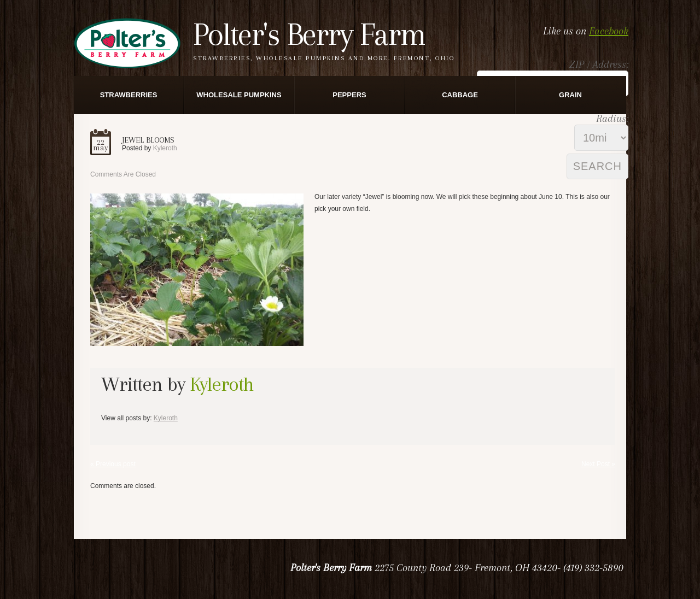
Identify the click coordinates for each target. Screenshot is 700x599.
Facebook (609, 31)
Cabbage (460, 95)
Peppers (349, 95)
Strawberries (129, 95)
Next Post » (598, 464)
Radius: (612, 119)
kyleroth (165, 148)
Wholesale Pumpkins (239, 95)
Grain (570, 95)
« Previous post (113, 464)
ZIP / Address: (599, 64)
